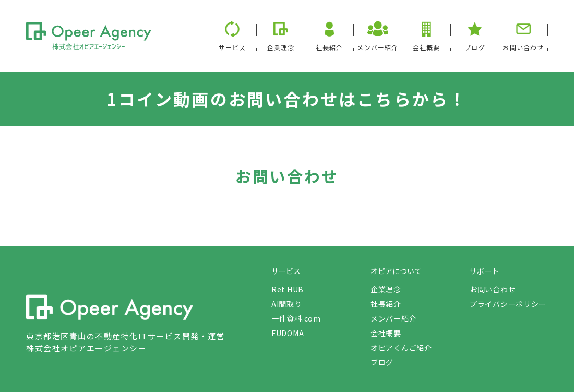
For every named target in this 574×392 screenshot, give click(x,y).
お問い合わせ (523, 47)
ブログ (475, 47)
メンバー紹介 (393, 318)
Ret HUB (288, 289)
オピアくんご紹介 (401, 348)
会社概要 (427, 47)
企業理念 (281, 47)
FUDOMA (288, 333)
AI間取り (287, 304)
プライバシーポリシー (508, 304)
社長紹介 (330, 47)
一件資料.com (296, 318)
